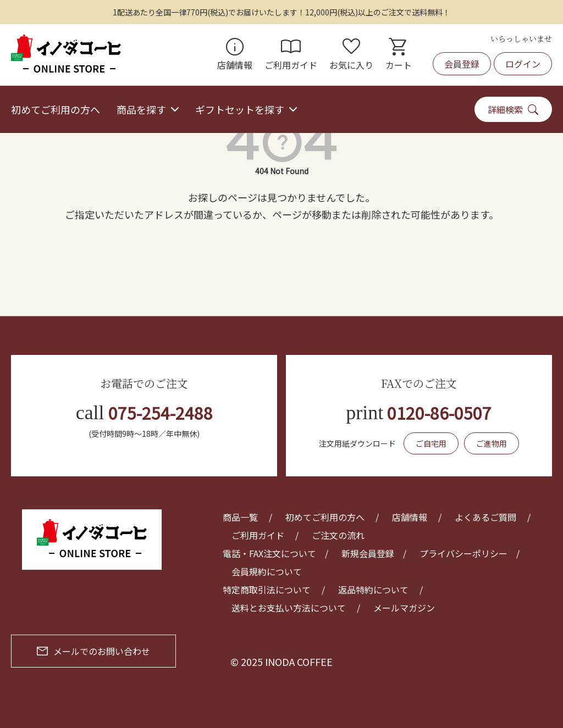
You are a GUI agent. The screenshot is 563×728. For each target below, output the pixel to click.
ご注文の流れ (338, 535)
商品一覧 (240, 517)
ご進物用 (492, 443)
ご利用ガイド (291, 55)
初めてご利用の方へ (56, 109)
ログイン (523, 64)
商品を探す (141, 109)
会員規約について (267, 571)
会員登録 (462, 64)
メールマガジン (404, 608)
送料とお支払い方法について (289, 608)
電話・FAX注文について (269, 553)
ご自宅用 (431, 443)
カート (399, 55)
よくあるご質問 (485, 517)
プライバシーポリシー (463, 553)
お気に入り (351, 55)
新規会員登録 (368, 553)
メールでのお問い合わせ (93, 651)
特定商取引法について (267, 590)
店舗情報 (235, 55)
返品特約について (373, 590)
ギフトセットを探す (240, 109)
